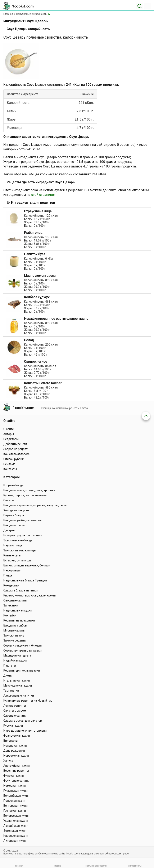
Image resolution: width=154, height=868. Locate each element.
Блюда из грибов (15, 625)
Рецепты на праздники (19, 620)
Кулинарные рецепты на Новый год (28, 701)
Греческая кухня (15, 811)
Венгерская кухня (15, 806)
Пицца (8, 575)
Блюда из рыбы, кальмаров (22, 520)
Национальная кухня (18, 610)
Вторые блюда (13, 485)
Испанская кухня (15, 746)
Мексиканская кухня (18, 686)
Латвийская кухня (16, 826)
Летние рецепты (15, 706)
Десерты (9, 530)
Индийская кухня (15, 660)
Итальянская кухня (17, 681)
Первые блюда (14, 515)
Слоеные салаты (15, 716)
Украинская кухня (16, 821)
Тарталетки (11, 691)
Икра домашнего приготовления (26, 731)
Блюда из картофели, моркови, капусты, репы (35, 505)
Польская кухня (14, 801)
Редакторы (11, 439)
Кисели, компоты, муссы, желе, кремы (30, 595)
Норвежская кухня (16, 756)
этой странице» (43, 195)
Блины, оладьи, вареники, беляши (27, 565)
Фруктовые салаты (16, 781)
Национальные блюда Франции (25, 580)
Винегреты (11, 741)
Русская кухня (13, 726)
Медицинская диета (17, 655)
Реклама (9, 464)
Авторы (9, 434)
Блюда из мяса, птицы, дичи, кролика (29, 490)
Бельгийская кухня (16, 796)
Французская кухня (17, 736)
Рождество (11, 585)
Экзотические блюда (18, 540)
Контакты (10, 469)
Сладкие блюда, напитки (21, 590)
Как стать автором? (17, 454)
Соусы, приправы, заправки (22, 650)
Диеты (8, 676)
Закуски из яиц (14, 635)
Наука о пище (13, 545)
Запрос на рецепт (15, 449)
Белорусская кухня (16, 816)
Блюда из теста (14, 525)
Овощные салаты (15, 600)
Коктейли (10, 615)
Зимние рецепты (15, 640)
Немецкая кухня (15, 786)
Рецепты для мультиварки (22, 670)
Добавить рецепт (15, 444)
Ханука (8, 761)
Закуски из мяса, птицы (20, 550)
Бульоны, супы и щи (17, 560)
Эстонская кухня (15, 831)
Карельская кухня (16, 836)
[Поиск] (140, 6)
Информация (12, 570)
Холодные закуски (16, 510)
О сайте (9, 429)
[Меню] (148, 6)
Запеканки (11, 605)
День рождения (14, 751)
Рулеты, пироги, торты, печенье (25, 495)
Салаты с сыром (15, 711)
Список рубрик (13, 459)
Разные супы (12, 555)
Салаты (9, 500)
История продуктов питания (23, 535)
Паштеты (10, 665)
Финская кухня (14, 776)
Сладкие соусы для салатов (23, 721)
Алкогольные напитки (19, 696)
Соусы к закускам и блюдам (23, 645)
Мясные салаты (14, 630)
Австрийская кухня (17, 766)
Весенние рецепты (16, 771)
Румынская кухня (15, 791)
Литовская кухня (15, 841)
